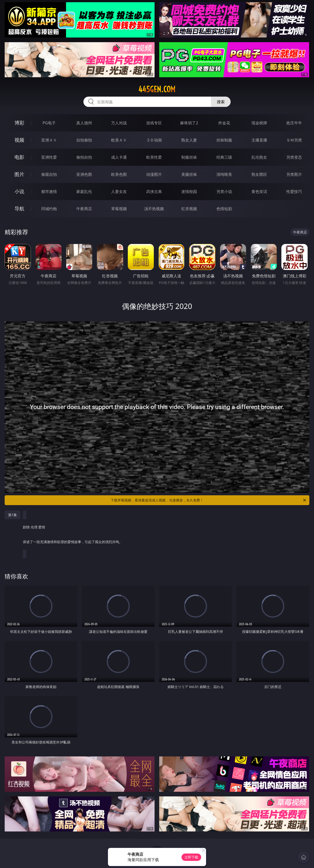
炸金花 (224, 123)
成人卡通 (119, 157)
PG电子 (49, 123)
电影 (19, 157)
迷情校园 (189, 191)
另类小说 (224, 191)
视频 (19, 140)
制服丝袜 (189, 157)
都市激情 (49, 191)
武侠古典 (154, 191)
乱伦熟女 (259, 157)
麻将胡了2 (189, 123)
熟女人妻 (189, 140)
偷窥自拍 (49, 174)
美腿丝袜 (189, 174)
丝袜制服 (224, 140)
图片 (19, 174)
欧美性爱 (154, 157)
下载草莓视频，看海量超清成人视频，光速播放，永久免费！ (209, 500)
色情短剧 (224, 209)
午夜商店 (84, 209)
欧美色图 (119, 174)
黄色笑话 (259, 191)
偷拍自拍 (84, 157)
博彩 (19, 123)
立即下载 (191, 857)
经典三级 (224, 157)
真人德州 (84, 123)
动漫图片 (154, 174)
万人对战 (119, 123)
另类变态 (294, 157)
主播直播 (259, 140)
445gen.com (157, 89)
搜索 (221, 102)
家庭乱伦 (84, 191)
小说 (19, 191)
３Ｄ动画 (154, 140)
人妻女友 (119, 191)
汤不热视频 (154, 209)
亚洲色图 (84, 174)
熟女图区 (259, 174)
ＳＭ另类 (294, 140)
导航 (19, 209)
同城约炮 (49, 209)
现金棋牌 (259, 123)
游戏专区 (154, 123)
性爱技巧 (294, 191)
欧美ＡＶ (119, 140)
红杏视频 (189, 209)
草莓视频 (119, 209)
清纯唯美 (224, 174)
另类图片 (294, 174)
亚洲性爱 (49, 157)
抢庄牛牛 (294, 123)
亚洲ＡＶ (49, 140)
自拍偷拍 (84, 140)
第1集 (13, 515)
